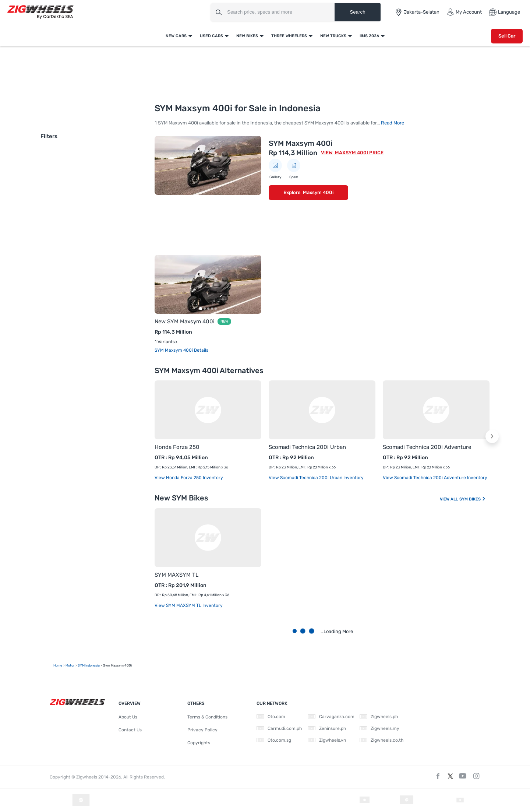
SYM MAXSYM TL (176, 575)
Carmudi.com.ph (279, 728)
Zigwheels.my (379, 728)
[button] (492, 436)
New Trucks (333, 36)
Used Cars (211, 36)
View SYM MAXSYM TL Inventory (189, 605)
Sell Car (507, 36)
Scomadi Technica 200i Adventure (427, 447)
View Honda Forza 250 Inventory (189, 478)
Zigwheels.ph (379, 717)
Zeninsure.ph (327, 728)
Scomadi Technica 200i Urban (307, 447)
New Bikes (247, 36)
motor (70, 665)
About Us (128, 717)
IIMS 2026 (369, 36)
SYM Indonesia (89, 665)
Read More (393, 123)
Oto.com (271, 717)
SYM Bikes (473, 499)
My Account (464, 12)
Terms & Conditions (207, 717)
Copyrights (199, 743)
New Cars (176, 36)
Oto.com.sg (274, 740)
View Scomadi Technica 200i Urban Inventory (316, 478)
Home (58, 665)
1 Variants (165, 342)
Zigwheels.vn (327, 740)
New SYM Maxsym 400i (185, 321)
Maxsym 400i (318, 192)
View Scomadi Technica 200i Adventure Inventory (435, 478)
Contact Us (130, 730)
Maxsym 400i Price (359, 153)
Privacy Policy (202, 730)
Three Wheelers (289, 36)
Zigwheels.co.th (381, 740)
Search (357, 12)
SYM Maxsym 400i (301, 143)
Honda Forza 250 (177, 447)
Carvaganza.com (331, 717)
